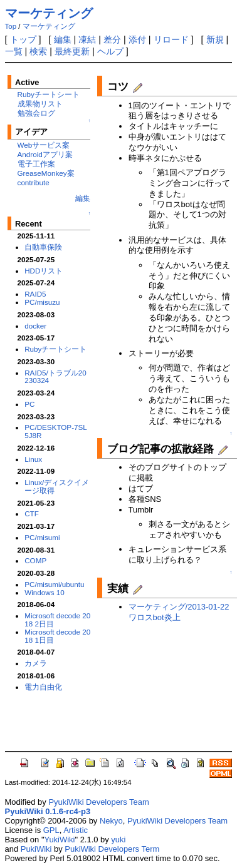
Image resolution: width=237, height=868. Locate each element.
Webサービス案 (44, 145)
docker (35, 326)
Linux (33, 459)
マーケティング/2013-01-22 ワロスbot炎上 (179, 612)
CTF (32, 513)
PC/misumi (42, 537)
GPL (51, 830)
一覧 (14, 51)
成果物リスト (40, 104)
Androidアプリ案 (45, 154)
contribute (34, 182)
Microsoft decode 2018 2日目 (57, 620)
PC (29, 404)
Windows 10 (45, 592)
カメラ (36, 663)
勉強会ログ (36, 113)
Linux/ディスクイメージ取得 (57, 486)
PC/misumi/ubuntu (54, 584)
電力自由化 (43, 687)
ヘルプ (110, 51)
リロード (171, 39)
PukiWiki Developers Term (112, 849)
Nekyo (111, 821)
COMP (35, 560)
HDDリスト (44, 271)
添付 (137, 39)
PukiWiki (36, 849)
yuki (118, 840)
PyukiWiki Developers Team (98, 802)
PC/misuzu (42, 302)
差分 (112, 39)
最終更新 (72, 51)
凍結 (87, 39)
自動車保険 (43, 247)
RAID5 (35, 294)
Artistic (76, 830)
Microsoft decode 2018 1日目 (57, 636)
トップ (23, 39)
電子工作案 (36, 164)
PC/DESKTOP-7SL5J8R (56, 431)
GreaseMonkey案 (46, 173)
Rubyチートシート (49, 94)
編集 (63, 39)
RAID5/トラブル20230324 (55, 377)
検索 (38, 51)
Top (11, 26)
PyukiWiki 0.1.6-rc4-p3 (48, 811)
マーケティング (49, 13)
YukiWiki (59, 840)
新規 (215, 39)
